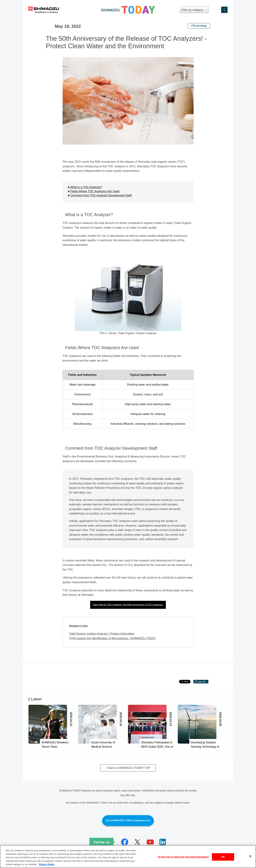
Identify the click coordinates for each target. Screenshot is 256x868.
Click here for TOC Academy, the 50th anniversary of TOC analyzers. (128, 605)
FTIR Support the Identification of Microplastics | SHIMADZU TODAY (113, 638)
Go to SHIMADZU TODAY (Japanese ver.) (128, 820)
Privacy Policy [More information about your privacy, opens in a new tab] (47, 865)
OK (223, 857)
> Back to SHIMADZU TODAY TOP (128, 768)
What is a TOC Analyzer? (86, 187)
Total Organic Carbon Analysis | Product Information (102, 634)
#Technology (199, 26)
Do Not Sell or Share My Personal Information (183, 857)
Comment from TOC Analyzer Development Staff (101, 195)
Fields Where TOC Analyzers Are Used (95, 191)
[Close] (250, 856)
